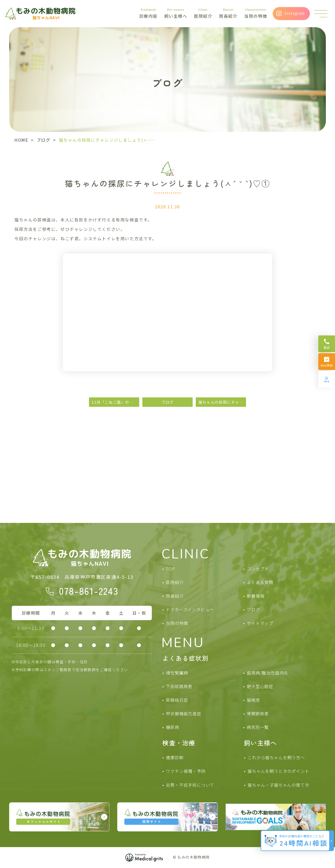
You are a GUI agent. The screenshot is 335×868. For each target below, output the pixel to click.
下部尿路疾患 (179, 686)
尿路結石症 (177, 700)
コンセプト (258, 569)
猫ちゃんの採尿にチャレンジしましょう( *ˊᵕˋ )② (222, 402)
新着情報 (256, 596)
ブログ (44, 140)
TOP (170, 569)
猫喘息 (253, 700)
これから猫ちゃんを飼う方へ (276, 757)
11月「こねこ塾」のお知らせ (115, 402)
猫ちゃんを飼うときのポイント (278, 771)
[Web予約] (327, 362)
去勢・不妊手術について (190, 785)
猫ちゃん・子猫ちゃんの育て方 (278, 785)
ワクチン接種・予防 (186, 771)
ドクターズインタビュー (190, 609)
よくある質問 (260, 582)
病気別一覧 (258, 727)
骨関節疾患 (258, 713)
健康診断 (175, 757)
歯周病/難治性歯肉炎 (267, 673)
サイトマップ (260, 623)
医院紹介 (203, 14)
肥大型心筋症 (260, 686)
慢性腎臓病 (177, 673)
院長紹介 (228, 14)
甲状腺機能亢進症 (183, 713)
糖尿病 (172, 727)
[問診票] (327, 379)
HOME (21, 140)
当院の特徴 (256, 14)
